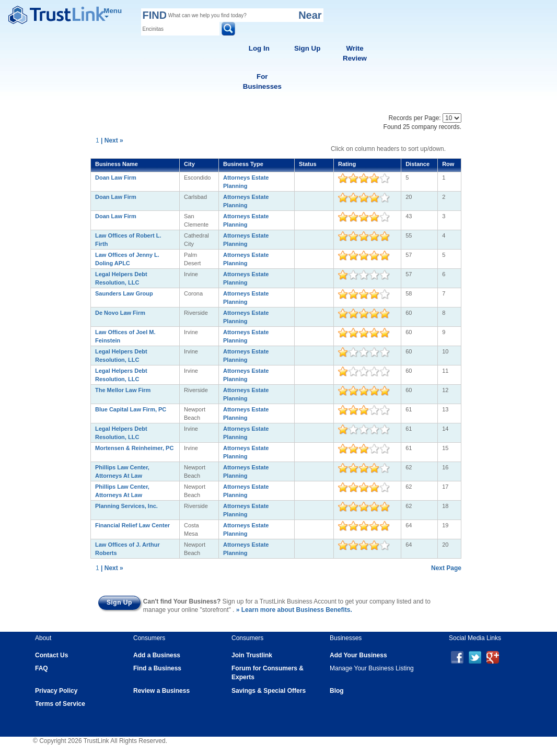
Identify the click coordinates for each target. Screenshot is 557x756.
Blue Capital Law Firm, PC (131, 409)
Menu (113, 12)
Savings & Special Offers (269, 691)
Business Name (117, 164)
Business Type (243, 164)
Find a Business (157, 668)
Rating (347, 164)
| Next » (112, 140)
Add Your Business (358, 655)
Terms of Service (60, 704)
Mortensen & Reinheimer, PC (134, 448)
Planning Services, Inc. (126, 506)
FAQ (42, 668)
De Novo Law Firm (120, 313)
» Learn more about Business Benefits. (294, 610)
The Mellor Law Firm (123, 390)
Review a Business (161, 691)
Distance (417, 164)
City (189, 164)
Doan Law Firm (116, 178)
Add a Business (157, 655)
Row (448, 164)
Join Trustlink (252, 655)
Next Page (446, 568)
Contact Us (51, 655)
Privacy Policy (56, 691)
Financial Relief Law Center (132, 525)
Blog (337, 691)
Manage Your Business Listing (372, 668)
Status (308, 164)
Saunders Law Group (124, 293)
